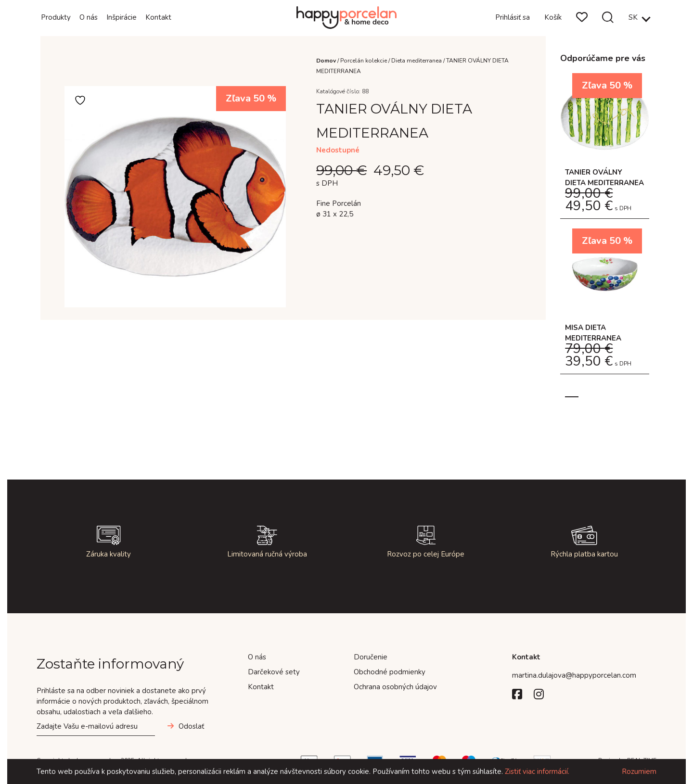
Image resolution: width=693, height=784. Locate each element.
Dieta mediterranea (417, 61)
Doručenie (371, 657)
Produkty (56, 17)
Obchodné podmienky (390, 672)
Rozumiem (639, 771)
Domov (326, 61)
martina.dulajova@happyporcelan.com (574, 675)
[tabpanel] (605, 228)
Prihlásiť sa (513, 17)
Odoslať (191, 726)
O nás (89, 17)
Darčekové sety (274, 672)
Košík (553, 17)
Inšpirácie (122, 17)
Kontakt (158, 17)
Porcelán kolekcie (364, 61)
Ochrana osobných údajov (395, 687)
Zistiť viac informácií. (537, 771)
